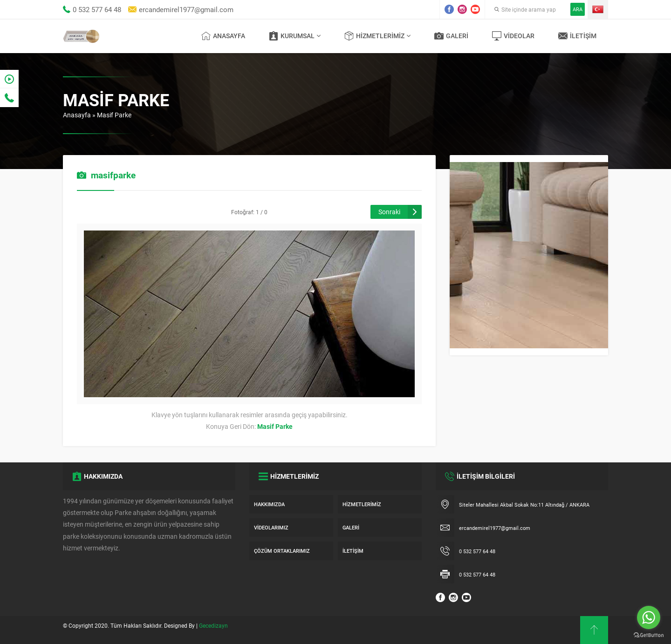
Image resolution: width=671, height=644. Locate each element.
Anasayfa (77, 115)
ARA (578, 9)
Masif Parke (114, 115)
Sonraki (389, 212)
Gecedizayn (213, 625)
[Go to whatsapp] (649, 617)
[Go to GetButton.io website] (649, 635)
